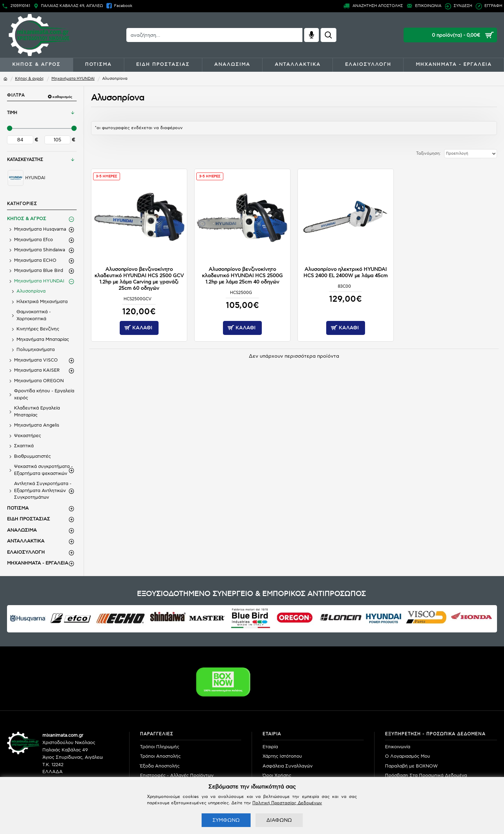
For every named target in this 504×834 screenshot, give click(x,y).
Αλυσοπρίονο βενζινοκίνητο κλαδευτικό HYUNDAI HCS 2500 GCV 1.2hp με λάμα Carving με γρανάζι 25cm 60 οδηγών (139, 277)
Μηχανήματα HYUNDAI (73, 79)
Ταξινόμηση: (417, 153)
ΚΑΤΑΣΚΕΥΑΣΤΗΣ (25, 160)
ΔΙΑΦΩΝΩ (279, 820)
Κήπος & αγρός (29, 79)
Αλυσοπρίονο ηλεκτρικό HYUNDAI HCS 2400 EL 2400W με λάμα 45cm (346, 271)
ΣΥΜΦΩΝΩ (226, 820)
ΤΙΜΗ (12, 113)
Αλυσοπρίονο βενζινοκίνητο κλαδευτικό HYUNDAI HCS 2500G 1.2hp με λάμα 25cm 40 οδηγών (242, 274)
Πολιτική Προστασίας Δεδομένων (287, 803)
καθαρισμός (62, 97)
